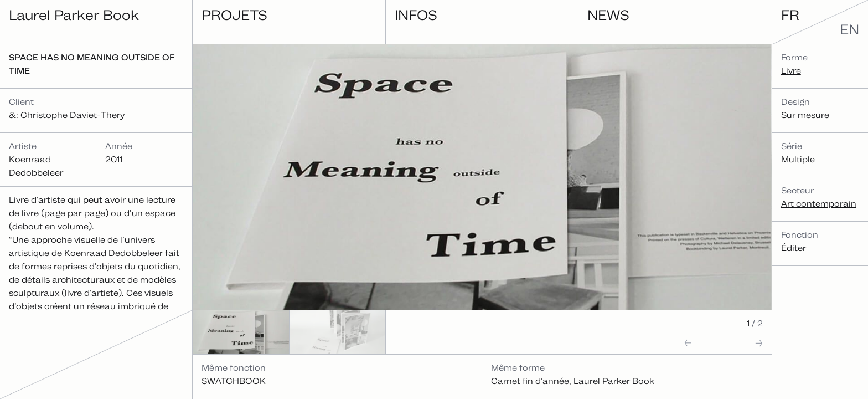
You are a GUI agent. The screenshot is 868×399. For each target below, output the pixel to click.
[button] (699, 343)
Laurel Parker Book (74, 15)
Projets (234, 15)
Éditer (794, 248)
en (849, 29)
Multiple (798, 159)
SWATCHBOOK (234, 381)
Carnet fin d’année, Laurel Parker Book (573, 381)
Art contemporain (819, 204)
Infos (416, 15)
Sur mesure (805, 115)
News (608, 15)
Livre (791, 71)
